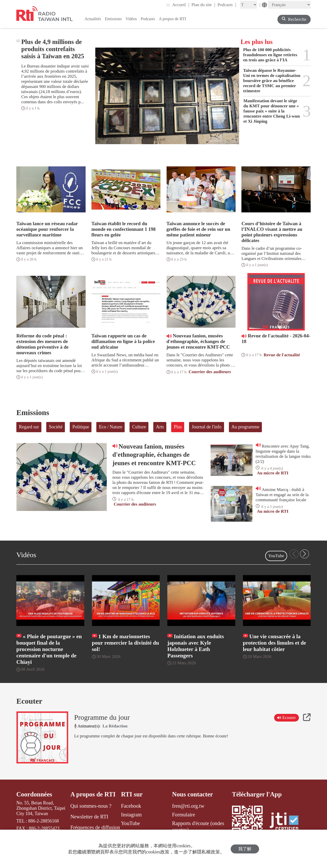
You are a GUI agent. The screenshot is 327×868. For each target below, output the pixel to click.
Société (56, 427)
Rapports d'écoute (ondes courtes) (198, 826)
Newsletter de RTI (89, 817)
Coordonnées (34, 794)
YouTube (276, 556)
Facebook (131, 806)
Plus (178, 427)
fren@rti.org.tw (188, 806)
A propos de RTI (93, 794)
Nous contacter (193, 794)
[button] (305, 554)
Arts (160, 427)
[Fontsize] (249, 5)
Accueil (181, 5)
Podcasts (227, 5)
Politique (81, 427)
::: (168, 5)
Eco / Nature (110, 427)
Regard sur (29, 427)
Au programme (245, 427)
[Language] (289, 5)
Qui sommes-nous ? (91, 806)
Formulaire (184, 815)
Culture (139, 427)
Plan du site (203, 5)
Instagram (131, 815)
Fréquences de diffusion (95, 827)
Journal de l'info (206, 427)
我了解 (245, 849)
